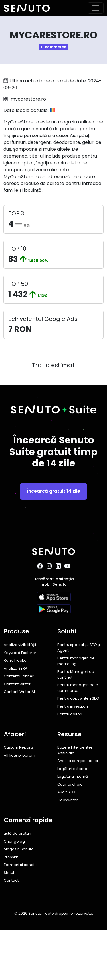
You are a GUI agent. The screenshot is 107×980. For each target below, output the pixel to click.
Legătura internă (73, 827)
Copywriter (68, 850)
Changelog (14, 891)
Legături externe (72, 819)
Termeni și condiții (21, 915)
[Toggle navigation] (96, 8)
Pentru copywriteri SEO (78, 748)
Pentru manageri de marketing (76, 711)
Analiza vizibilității (20, 695)
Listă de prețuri (17, 884)
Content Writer (17, 734)
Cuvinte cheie (70, 834)
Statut (9, 923)
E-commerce (53, 47)
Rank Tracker (16, 711)
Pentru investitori (73, 756)
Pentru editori (70, 764)
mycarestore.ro (28, 99)
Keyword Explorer (20, 703)
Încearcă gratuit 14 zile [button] (53, 541)
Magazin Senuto (19, 899)
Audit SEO (66, 842)
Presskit (11, 907)
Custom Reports (19, 797)
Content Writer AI (19, 742)
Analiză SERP (15, 718)
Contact (11, 931)
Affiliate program (19, 805)
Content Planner (19, 726)
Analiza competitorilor (78, 811)
